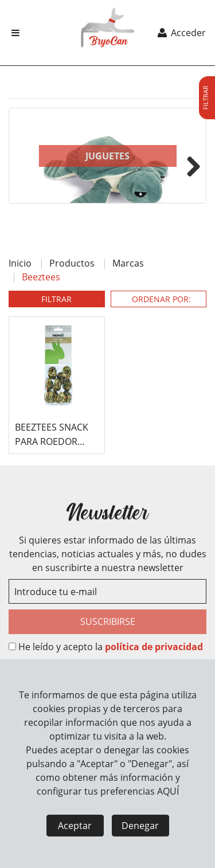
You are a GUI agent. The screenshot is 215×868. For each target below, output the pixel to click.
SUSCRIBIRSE (108, 621)
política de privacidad (154, 647)
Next (189, 165)
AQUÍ (168, 791)
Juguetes (107, 156)
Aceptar (75, 826)
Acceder (181, 33)
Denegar (140, 826)
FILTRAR (56, 299)
